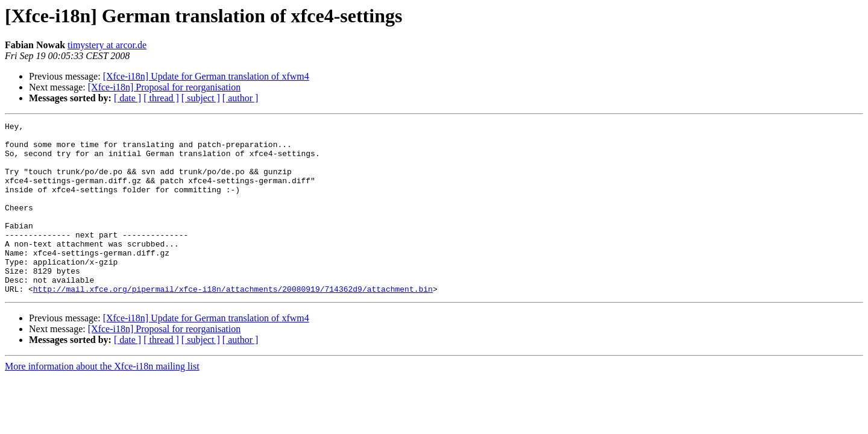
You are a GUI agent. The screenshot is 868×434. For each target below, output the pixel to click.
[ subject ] (201, 98)
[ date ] (127, 98)
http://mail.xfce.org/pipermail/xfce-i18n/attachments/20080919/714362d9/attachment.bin (233, 323)
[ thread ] (161, 98)
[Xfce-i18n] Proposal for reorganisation (164, 87)
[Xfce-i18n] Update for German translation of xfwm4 (206, 76)
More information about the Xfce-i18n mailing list (102, 401)
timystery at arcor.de (107, 45)
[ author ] (241, 98)
